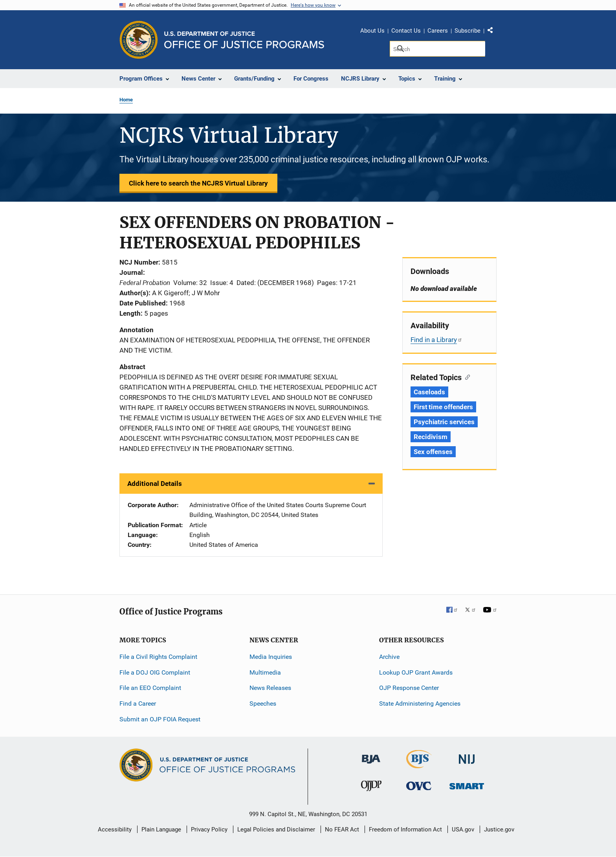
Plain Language (161, 829)
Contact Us (406, 31)
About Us (372, 31)
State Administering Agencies (420, 703)
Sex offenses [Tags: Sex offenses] (433, 452)
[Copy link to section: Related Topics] (466, 377)
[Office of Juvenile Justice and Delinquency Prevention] (371, 788)
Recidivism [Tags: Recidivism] (431, 437)
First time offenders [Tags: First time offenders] (443, 407)
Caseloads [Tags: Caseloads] (429, 392)
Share (493, 32)
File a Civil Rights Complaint (158, 657)
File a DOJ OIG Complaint (155, 672)
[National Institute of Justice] (467, 756)
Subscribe (467, 31)
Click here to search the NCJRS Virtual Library (198, 183)
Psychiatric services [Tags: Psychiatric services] (444, 422)
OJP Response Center (409, 688)
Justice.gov (499, 829)
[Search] (437, 49)
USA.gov (463, 829)
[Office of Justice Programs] (139, 40)
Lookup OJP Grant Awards (416, 672)
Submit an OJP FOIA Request (160, 719)
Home (126, 100)
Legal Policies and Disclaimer (276, 829)
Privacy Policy (209, 829)
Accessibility (115, 829)
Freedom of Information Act (405, 829)
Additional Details (155, 484)
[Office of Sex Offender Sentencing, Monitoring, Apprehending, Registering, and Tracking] (467, 784)
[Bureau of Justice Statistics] (419, 765)
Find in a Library (436, 340)
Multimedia (265, 672)
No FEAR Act (342, 829)
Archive (389, 657)
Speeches (263, 703)
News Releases (270, 688)
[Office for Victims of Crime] (419, 786)
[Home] (244, 40)
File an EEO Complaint (150, 688)
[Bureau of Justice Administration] (371, 755)
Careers (438, 31)
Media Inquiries (271, 657)
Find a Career (138, 703)
